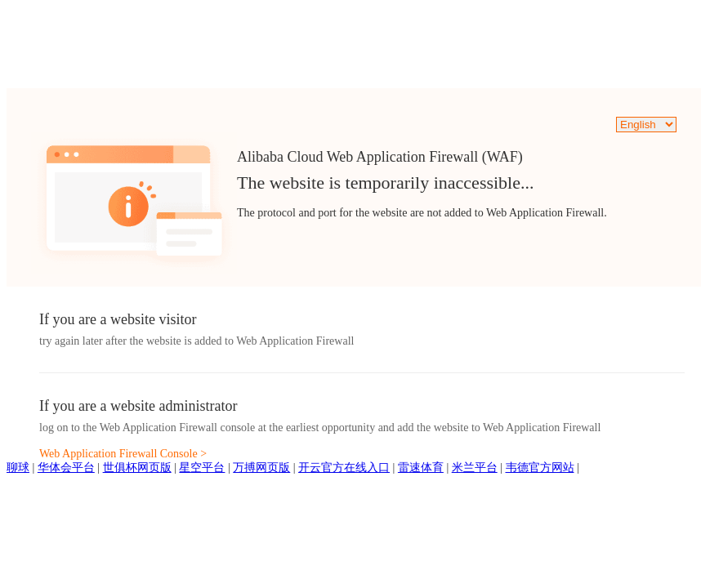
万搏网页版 (261, 468)
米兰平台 (475, 468)
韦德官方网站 (540, 468)
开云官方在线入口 (344, 468)
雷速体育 (421, 468)
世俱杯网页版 (137, 468)
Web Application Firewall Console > (123, 454)
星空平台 (202, 468)
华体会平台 (66, 468)
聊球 (18, 468)
